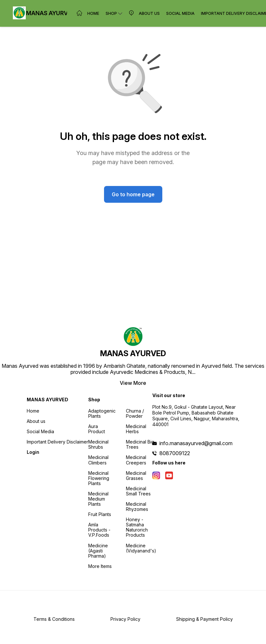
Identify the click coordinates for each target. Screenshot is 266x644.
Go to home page (133, 194)
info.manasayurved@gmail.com (196, 443)
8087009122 (175, 453)
